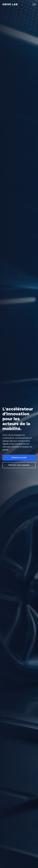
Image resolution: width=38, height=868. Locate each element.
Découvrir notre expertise (19, 465)
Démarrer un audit (19, 458)
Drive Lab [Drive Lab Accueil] (10, 4)
